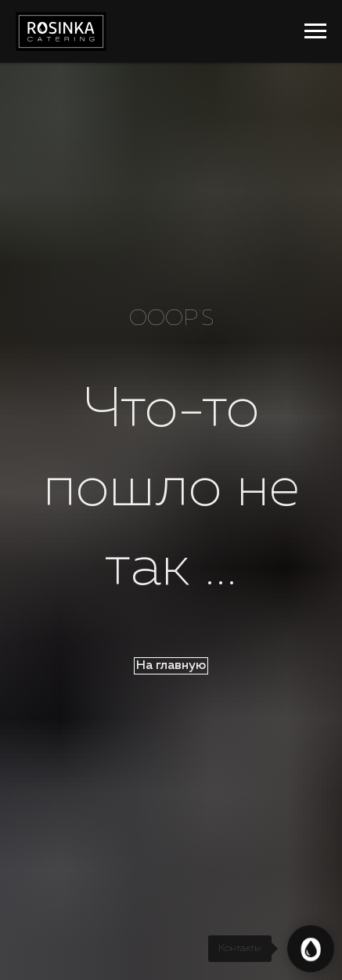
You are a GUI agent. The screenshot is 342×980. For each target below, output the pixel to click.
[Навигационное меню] (315, 31)
